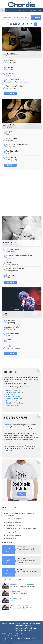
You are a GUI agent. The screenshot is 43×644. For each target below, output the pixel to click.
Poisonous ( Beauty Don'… (15, 399)
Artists (13, 10)
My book (25, 10)
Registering (8, 425)
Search (36, 17)
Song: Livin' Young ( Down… (15, 403)
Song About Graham (13, 397)
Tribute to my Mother (13, 390)
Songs (8, 10)
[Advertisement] (21, 193)
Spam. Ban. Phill (11, 394)
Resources (33, 10)
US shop (22, 494)
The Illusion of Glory (13, 401)
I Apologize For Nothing (14, 405)
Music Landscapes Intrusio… (16, 392)
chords (29, 638)
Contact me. (8, 450)
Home (3, 10)
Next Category (35, 24)
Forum (40, 10)
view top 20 (10, 94)
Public (19, 10)
